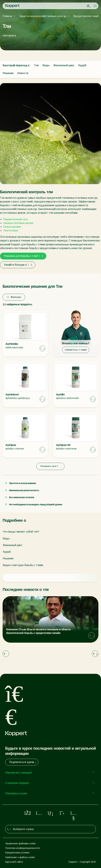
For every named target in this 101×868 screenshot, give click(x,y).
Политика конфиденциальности (22, 848)
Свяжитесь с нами (76, 350)
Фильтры (14, 297)
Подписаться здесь (23, 762)
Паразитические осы (16, 219)
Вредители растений (86, 16)
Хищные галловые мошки (18, 223)
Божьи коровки (12, 227)
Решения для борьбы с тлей (23, 256)
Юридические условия (17, 853)
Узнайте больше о (18, 265)
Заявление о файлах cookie (20, 857)
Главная (7, 16)
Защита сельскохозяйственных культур (43, 16)
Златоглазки (11, 230)
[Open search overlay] (89, 6)
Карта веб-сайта (14, 862)
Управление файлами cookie (20, 843)
